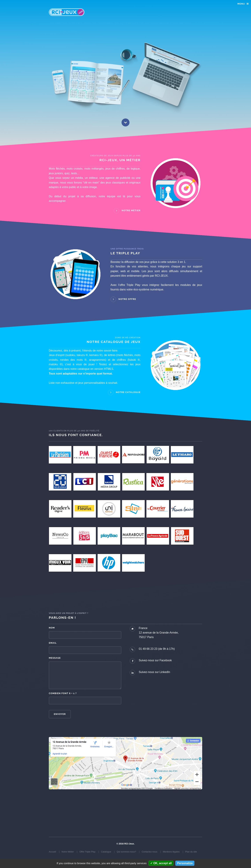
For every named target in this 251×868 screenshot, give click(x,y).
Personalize (185, 863)
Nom (52, 628)
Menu (241, 4)
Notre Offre (127, 299)
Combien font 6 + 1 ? (63, 693)
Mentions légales (171, 852)
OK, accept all (161, 863)
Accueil (52, 852)
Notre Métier (131, 210)
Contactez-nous (150, 852)
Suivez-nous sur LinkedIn (154, 672)
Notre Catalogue (128, 392)
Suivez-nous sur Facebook (155, 660)
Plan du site (191, 852)
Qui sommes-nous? (126, 852)
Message (55, 658)
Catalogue (106, 852)
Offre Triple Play (88, 852)
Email (53, 643)
